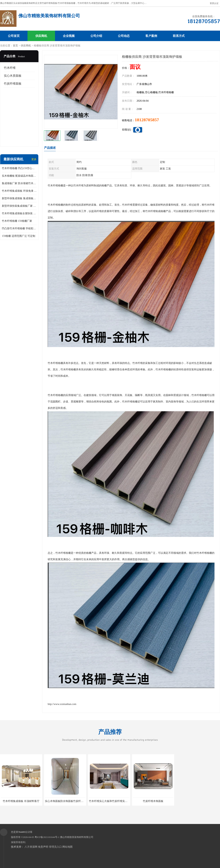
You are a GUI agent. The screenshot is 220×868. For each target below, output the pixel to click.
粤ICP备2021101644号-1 (47, 837)
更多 (34, 159)
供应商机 (41, 36)
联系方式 (179, 36)
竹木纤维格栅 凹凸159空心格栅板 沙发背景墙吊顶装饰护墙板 (19, 168)
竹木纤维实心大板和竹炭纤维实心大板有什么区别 (117, 801)
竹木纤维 (10, 68)
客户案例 (151, 36)
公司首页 (14, 36)
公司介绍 (96, 36)
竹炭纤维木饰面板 (153, 801)
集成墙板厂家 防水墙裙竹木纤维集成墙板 (19, 183)
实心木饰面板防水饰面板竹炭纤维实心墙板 (69, 801)
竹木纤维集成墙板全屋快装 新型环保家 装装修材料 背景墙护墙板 (19, 213)
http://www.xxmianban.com (62, 704)
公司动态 (124, 36)
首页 (15, 46)
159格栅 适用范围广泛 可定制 (19, 236)
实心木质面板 (13, 76)
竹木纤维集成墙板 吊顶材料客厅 (21, 801)
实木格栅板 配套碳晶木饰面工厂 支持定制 (19, 176)
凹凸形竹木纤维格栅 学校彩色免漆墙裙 (19, 228)
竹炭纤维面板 (13, 84)
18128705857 (147, 120)
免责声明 (43, 847)
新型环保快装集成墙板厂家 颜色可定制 (19, 206)
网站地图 (67, 847)
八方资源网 (31, 847)
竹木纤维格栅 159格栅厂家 (17, 221)
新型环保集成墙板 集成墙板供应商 (19, 198)
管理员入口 (55, 847)
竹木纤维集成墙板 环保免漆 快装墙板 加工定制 (19, 191)
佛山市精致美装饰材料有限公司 (77, 837)
